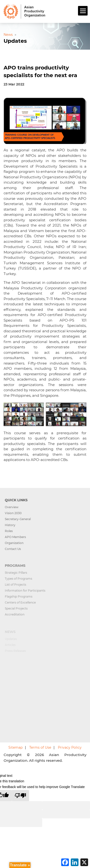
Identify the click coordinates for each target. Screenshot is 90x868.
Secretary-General (18, 522)
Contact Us (13, 552)
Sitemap (15, 747)
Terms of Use (40, 747)
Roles (9, 534)
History (10, 528)
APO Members (15, 540)
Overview (12, 510)
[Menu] (83, 11)
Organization (14, 546)
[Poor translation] (20, 796)
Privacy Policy (70, 747)
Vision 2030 (13, 516)
